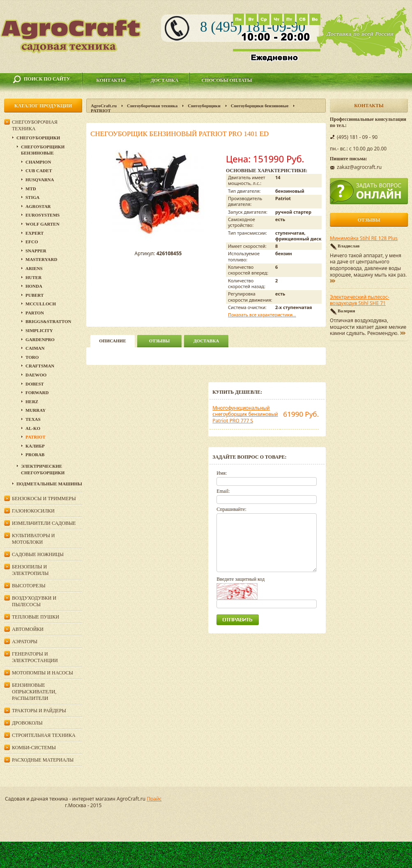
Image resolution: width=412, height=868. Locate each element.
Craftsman (40, 366)
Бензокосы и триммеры (44, 499)
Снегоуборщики (204, 106)
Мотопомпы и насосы (43, 673)
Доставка (165, 80)
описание (112, 341)
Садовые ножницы (38, 554)
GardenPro (40, 339)
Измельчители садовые (44, 523)
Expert (35, 233)
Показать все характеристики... (262, 315)
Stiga (32, 197)
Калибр (35, 446)
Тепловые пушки (36, 617)
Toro (32, 357)
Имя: (222, 473)
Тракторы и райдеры (39, 711)
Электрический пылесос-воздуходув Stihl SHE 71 (360, 300)
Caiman (35, 348)
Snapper (36, 251)
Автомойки (28, 629)
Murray (36, 410)
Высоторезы (29, 586)
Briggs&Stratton (48, 321)
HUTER (33, 277)
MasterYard (41, 259)
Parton (35, 313)
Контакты (111, 80)
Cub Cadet (39, 171)
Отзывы (160, 341)
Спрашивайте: (231, 509)
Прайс (154, 799)
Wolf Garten (43, 224)
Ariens (34, 268)
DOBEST (35, 384)
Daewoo (36, 375)
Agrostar (38, 206)
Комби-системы (34, 748)
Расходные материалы (43, 760)
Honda (34, 286)
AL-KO (33, 428)
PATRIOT (101, 111)
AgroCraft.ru (104, 106)
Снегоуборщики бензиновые (260, 106)
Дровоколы (27, 723)
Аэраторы (25, 642)
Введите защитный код (241, 579)
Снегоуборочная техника (152, 106)
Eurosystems (43, 215)
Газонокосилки (33, 511)
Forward (37, 392)
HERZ (32, 402)
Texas (33, 419)
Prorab (35, 455)
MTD (31, 189)
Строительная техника (44, 735)
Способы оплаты (227, 80)
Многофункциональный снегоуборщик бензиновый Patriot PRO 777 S (245, 414)
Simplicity (39, 330)
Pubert (35, 295)
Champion (38, 162)
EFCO (32, 242)
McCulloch (41, 304)
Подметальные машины (49, 484)
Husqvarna (40, 180)
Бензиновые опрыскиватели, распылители (34, 692)
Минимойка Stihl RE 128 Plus (364, 238)
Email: (223, 491)
